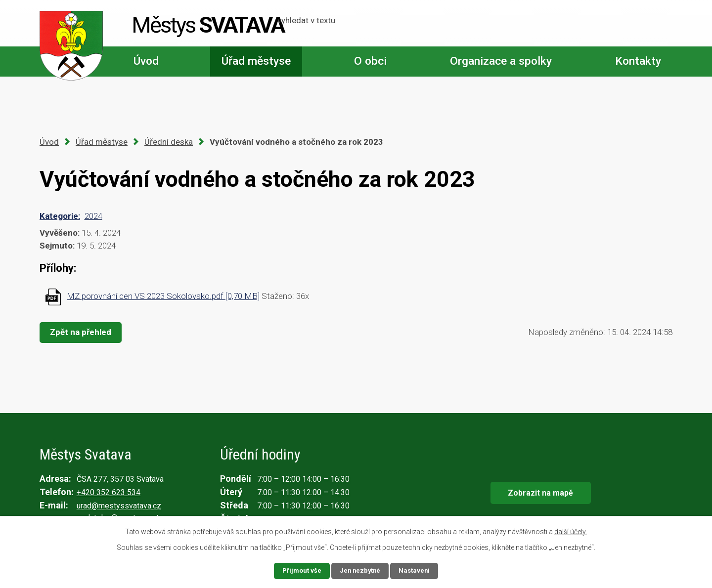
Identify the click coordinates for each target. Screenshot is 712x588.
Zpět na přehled (83, 332)
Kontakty (638, 61)
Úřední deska (169, 142)
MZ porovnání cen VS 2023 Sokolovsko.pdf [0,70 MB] (163, 296)
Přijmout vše (300, 570)
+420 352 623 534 (109, 492)
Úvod (146, 61)
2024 (93, 216)
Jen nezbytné (360, 570)
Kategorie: (60, 216)
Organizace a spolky (501, 61)
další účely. (571, 531)
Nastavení (416, 570)
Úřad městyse (256, 61)
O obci (370, 61)
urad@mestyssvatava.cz (119, 506)
